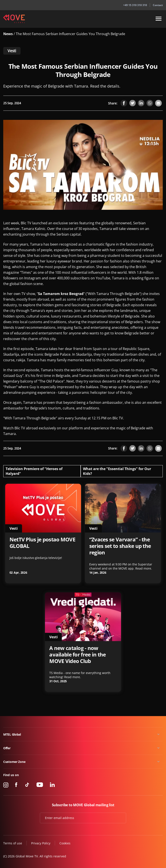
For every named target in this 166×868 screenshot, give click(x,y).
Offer (7, 748)
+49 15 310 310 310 (135, 5)
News (8, 34)
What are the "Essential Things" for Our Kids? (117, 471)
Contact (158, 5)
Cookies (65, 843)
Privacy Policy (41, 843)
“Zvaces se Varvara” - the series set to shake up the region (120, 546)
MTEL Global (12, 734)
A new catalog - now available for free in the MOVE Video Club (77, 655)
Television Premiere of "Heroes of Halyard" (34, 471)
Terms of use (13, 843)
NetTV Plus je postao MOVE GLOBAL (42, 543)
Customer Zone (14, 762)
